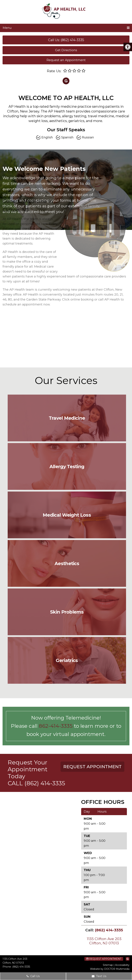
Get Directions (66, 50)
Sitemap (108, 965)
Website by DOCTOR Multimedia (110, 969)
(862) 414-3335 (45, 783)
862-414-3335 (56, 726)
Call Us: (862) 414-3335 (66, 40)
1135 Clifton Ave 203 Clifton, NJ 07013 (104, 941)
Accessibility (122, 965)
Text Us (99, 976)
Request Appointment (104, 959)
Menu (7, 28)
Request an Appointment (66, 60)
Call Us (33, 976)
